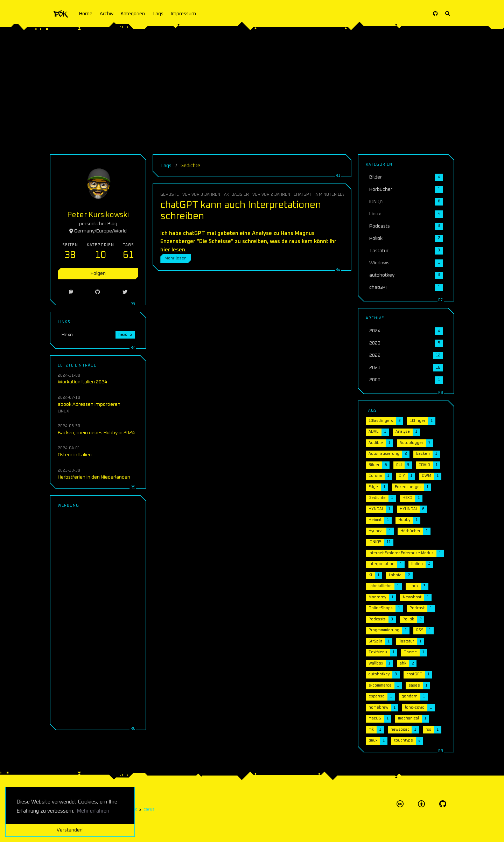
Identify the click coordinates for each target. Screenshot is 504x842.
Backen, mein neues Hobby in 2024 (96, 433)
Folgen (98, 273)
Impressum (183, 14)
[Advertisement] (252, 88)
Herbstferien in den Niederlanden (94, 477)
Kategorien (133, 14)
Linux (63, 411)
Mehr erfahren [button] (93, 811)
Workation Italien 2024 (82, 382)
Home (86, 14)
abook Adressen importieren (89, 404)
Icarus (149, 809)
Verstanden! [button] (70, 830)
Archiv (107, 14)
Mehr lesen (176, 258)
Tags (158, 14)
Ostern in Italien (75, 455)
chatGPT (303, 194)
